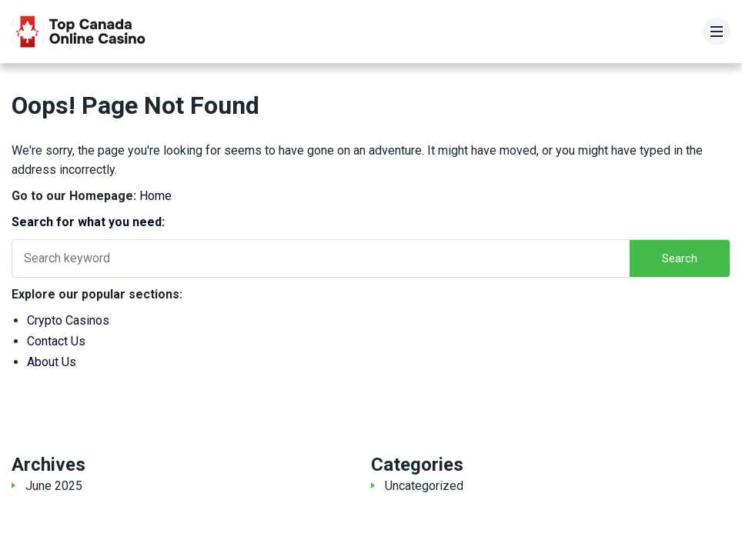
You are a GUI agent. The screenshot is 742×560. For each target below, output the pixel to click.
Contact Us (56, 341)
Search (680, 258)
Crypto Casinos (68, 320)
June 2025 (54, 486)
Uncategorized (424, 486)
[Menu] (717, 32)
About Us (52, 362)
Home (155, 196)
